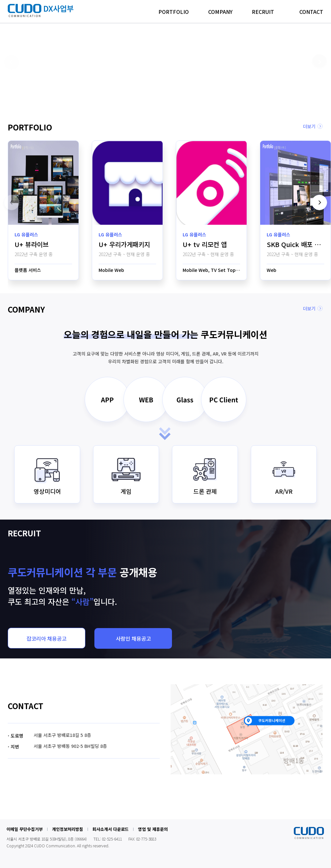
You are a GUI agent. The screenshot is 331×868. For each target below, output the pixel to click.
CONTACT (311, 12)
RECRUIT (263, 12)
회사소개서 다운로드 (111, 829)
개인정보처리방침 (68, 829)
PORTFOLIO (174, 12)
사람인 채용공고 (133, 638)
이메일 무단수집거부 (25, 829)
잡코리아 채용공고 (47, 638)
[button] (145, 94)
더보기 (309, 126)
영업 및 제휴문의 (153, 829)
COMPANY (220, 12)
